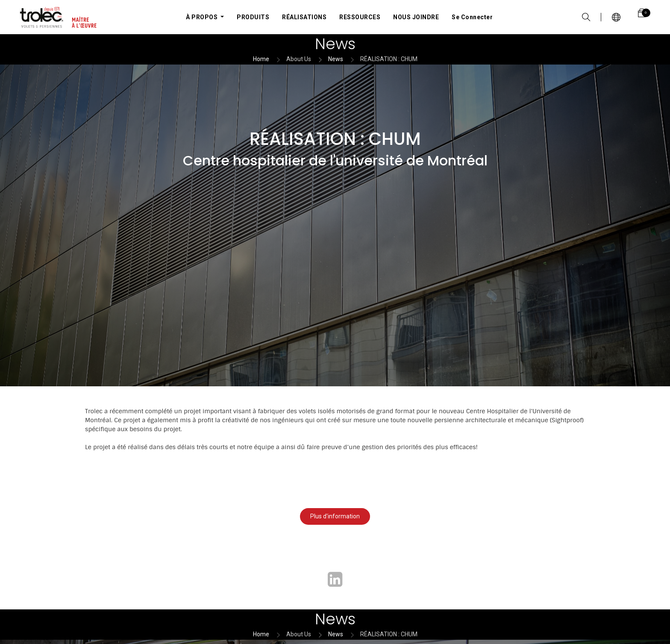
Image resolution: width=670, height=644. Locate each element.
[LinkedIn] (335, 579)
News (336, 59)
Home (261, 59)
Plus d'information (335, 516)
